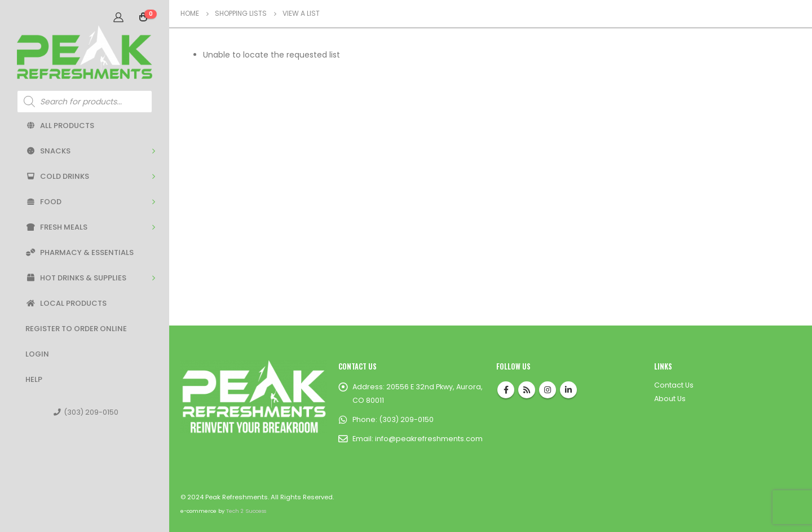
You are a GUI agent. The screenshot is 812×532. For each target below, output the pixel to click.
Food (43, 202)
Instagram (548, 390)
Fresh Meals (56, 227)
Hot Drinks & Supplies (76, 278)
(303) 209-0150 (86, 412)
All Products (60, 126)
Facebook (506, 390)
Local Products (66, 303)
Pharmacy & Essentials (80, 252)
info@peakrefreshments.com (429, 439)
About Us (670, 399)
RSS (527, 390)
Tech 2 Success (246, 511)
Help (34, 379)
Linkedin (568, 390)
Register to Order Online (76, 329)
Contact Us (674, 385)
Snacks (48, 151)
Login (37, 354)
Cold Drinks (57, 176)
